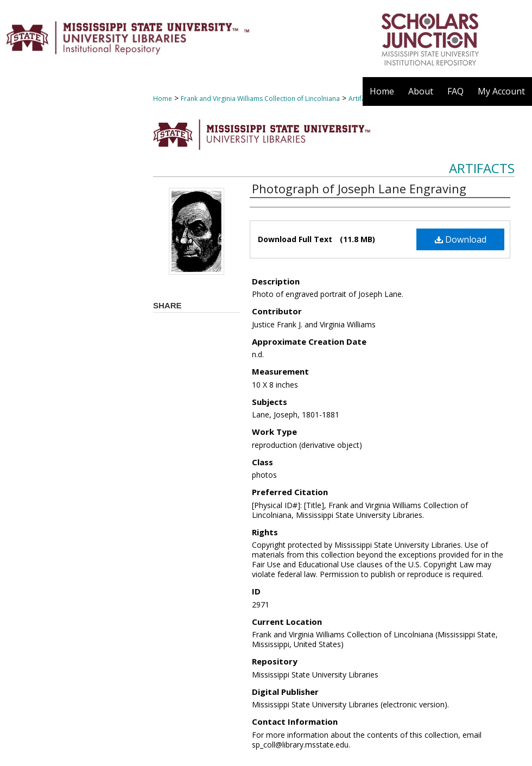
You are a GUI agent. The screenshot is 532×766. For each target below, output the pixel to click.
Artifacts (482, 168)
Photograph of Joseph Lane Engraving (359, 188)
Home (163, 99)
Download (461, 239)
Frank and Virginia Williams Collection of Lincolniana (260, 99)
